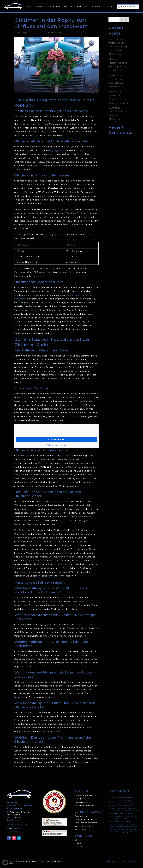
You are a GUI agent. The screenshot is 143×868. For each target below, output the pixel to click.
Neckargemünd (130, 819)
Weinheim (130, 829)
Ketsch (127, 813)
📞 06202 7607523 (128, 7)
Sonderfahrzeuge (58, 7)
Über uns (81, 7)
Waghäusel (127, 827)
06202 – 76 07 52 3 (19, 824)
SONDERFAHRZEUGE (88, 812)
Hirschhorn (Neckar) (132, 811)
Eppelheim (121, 803)
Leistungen (33, 7)
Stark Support (24, 33)
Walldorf (123, 829)
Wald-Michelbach (115, 829)
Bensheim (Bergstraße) (116, 800)
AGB (134, 861)
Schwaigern (121, 824)
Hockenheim (113, 813)
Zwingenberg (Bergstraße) (124, 832)
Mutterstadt (121, 819)
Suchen (124, 19)
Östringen (139, 819)
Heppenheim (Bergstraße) (117, 811)
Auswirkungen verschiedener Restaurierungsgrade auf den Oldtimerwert (118, 47)
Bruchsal (127, 800)
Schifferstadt (127, 821)
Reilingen (119, 821)
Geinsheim (112, 808)
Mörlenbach (113, 819)
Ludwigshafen (135, 816)
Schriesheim (113, 824)
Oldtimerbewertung (53, 33)
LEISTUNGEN (83, 791)
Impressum (125, 861)
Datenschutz (113, 861)
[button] (5, 863)
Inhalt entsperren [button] (56, 439)
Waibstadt (134, 827)
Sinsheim (129, 824)
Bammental (130, 798)
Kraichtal (112, 816)
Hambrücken (132, 808)
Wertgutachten (82, 799)
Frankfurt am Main (128, 806)
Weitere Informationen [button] (56, 445)
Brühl (132, 800)
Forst (134, 803)
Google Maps (13, 820)
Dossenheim (113, 803)
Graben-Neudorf (122, 808)
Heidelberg (62, 564)
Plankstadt (112, 821)
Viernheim (119, 827)
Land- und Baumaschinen (86, 823)
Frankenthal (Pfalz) (115, 806)
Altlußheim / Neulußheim (117, 798)
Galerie (95, 7)
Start (19, 7)
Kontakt (108, 7)
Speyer (134, 824)
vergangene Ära (57, 150)
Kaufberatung (81, 802)
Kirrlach (132, 813)
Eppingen (128, 803)
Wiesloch (112, 832)
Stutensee (112, 827)
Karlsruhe (121, 813)
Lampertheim (120, 816)
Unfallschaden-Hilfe (83, 795)
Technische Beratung (84, 805)
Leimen (127, 816)
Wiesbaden (137, 829)
